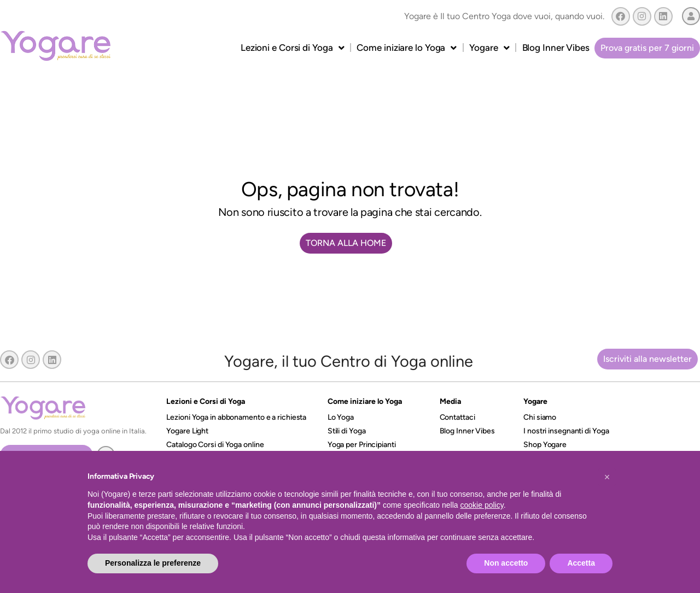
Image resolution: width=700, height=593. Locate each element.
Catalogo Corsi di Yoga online (215, 445)
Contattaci (457, 417)
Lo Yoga (341, 417)
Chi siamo (540, 417)
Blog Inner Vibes (556, 48)
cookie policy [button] (482, 505)
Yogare (489, 48)
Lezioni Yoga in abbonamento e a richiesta (236, 417)
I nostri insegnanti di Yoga (566, 431)
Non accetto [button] (506, 563)
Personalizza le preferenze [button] (153, 563)
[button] (607, 477)
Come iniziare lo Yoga (407, 48)
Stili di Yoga (347, 431)
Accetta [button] (581, 563)
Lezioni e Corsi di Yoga (293, 48)
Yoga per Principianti (362, 445)
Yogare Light (187, 431)
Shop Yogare (545, 445)
